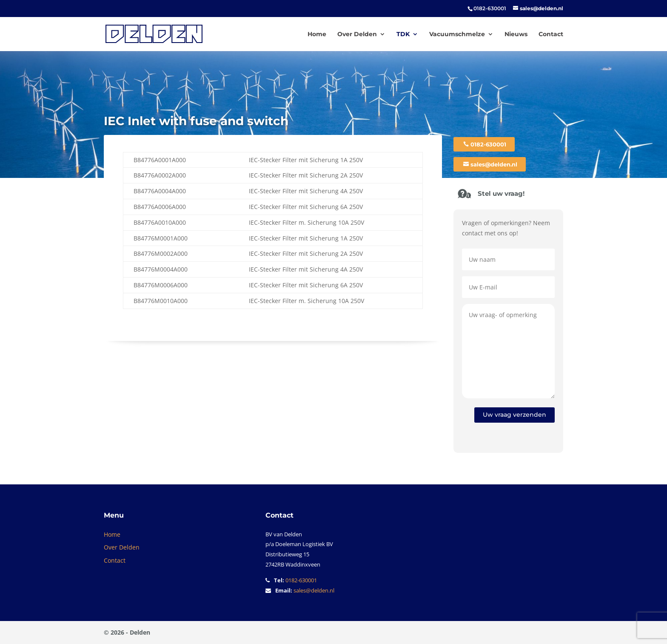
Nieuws (516, 34)
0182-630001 (488, 144)
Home (317, 34)
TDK (403, 34)
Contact (551, 34)
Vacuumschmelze (457, 34)
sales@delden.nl (494, 164)
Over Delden (357, 34)
